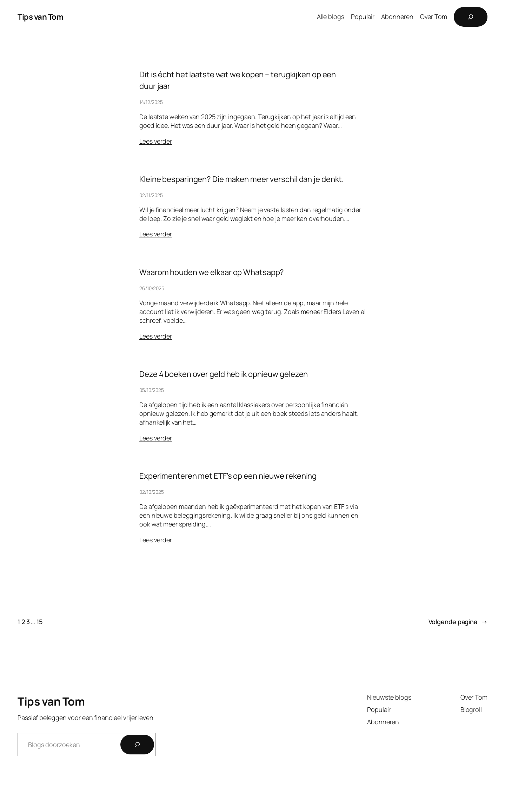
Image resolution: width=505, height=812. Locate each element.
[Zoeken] (137, 745)
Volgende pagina (458, 622)
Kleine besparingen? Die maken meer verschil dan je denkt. (242, 179)
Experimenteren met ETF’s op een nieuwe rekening (228, 476)
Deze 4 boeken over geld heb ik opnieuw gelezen (224, 374)
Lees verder (156, 141)
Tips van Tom (40, 17)
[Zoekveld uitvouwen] (471, 17)
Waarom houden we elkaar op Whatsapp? (212, 272)
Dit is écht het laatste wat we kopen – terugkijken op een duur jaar (238, 80)
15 (39, 622)
